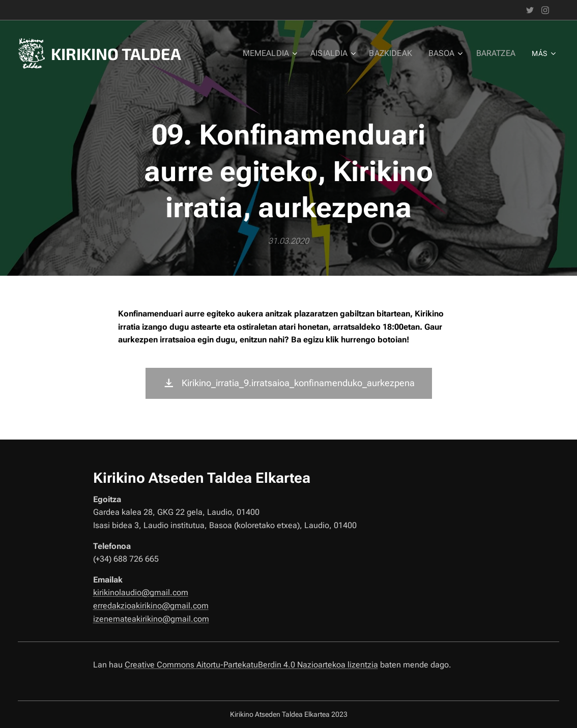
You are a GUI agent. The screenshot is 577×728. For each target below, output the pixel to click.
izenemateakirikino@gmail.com (151, 618)
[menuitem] (280, 53)
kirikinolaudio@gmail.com (141, 592)
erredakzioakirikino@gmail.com (151, 606)
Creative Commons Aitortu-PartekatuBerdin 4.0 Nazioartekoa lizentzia (251, 665)
